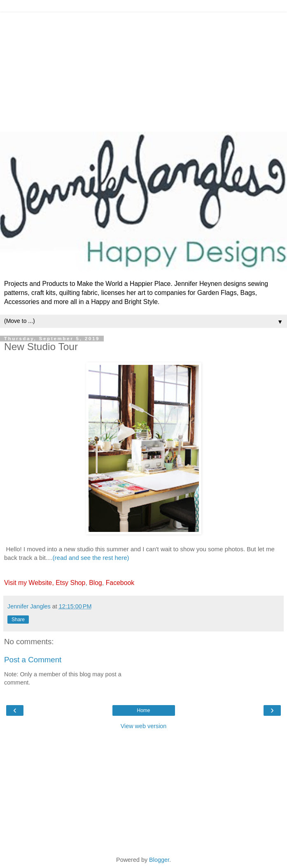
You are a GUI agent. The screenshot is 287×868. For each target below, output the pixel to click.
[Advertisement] (143, 70)
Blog (96, 583)
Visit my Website (28, 583)
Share (18, 620)
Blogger (159, 860)
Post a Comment (33, 660)
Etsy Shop (70, 583)
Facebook (120, 583)
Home (143, 710)
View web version (144, 726)
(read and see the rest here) (91, 558)
